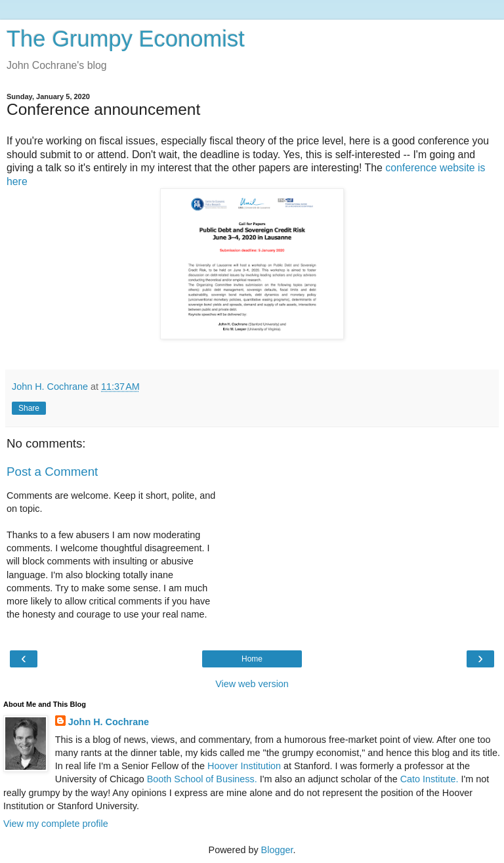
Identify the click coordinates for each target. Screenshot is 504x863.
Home (252, 659)
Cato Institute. (430, 779)
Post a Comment (52, 472)
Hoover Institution (244, 766)
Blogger (277, 850)
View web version (252, 684)
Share (29, 408)
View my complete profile (56, 824)
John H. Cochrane (109, 722)
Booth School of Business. (202, 779)
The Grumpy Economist (126, 39)
